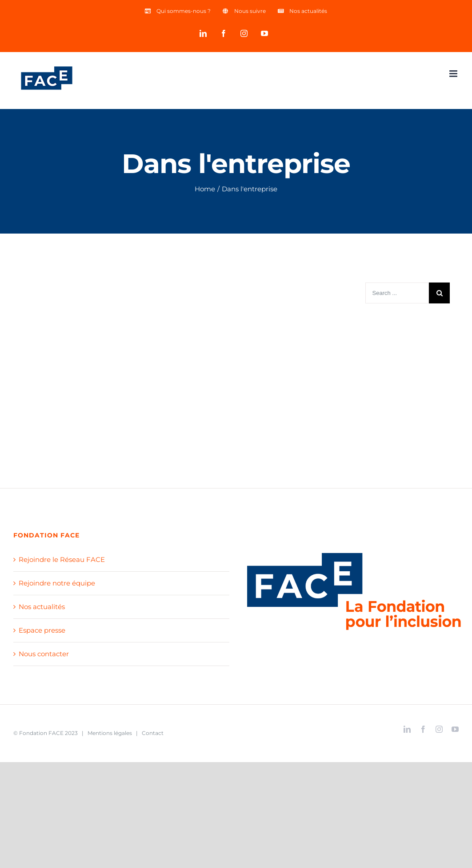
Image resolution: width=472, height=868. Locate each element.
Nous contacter (44, 654)
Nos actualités (42, 607)
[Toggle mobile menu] (454, 74)
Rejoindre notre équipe (57, 583)
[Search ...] (397, 293)
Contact (153, 733)
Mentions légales (110, 733)
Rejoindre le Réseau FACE (62, 559)
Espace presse (42, 630)
